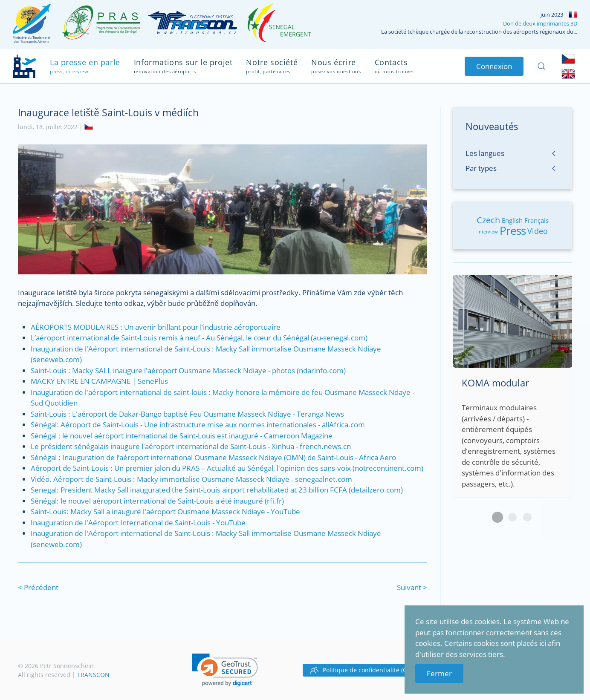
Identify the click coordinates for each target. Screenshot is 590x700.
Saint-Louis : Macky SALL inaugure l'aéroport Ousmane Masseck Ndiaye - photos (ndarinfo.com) (188, 370)
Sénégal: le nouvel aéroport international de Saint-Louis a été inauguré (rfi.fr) (157, 501)
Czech (488, 220)
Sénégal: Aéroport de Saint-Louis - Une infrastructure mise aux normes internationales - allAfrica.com (198, 425)
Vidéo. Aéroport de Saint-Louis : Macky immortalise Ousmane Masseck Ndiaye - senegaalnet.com (191, 479)
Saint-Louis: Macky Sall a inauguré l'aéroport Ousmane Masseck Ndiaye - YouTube (165, 511)
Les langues (485, 153)
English (512, 220)
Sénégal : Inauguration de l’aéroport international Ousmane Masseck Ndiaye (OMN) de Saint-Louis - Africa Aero (213, 457)
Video (538, 231)
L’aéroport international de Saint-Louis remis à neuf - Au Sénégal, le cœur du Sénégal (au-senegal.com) (199, 338)
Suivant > (412, 587)
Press (513, 230)
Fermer (439, 673)
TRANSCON (93, 675)
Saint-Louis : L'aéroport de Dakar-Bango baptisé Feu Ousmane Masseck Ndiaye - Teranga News (187, 414)
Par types (481, 168)
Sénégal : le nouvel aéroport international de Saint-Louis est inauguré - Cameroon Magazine (182, 436)
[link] (225, 670)
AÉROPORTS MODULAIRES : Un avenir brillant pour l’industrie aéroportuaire (156, 327)
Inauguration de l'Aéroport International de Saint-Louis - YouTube (138, 523)
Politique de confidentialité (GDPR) (365, 670)
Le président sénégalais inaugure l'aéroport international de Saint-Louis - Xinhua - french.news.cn (191, 446)
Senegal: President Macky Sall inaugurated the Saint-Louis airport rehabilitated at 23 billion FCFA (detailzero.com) (217, 490)
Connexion (494, 66)
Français (536, 220)
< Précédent (38, 587)
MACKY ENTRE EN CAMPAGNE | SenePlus (99, 381)
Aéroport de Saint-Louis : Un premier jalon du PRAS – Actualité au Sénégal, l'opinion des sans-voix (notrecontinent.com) (227, 468)
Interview (488, 232)
